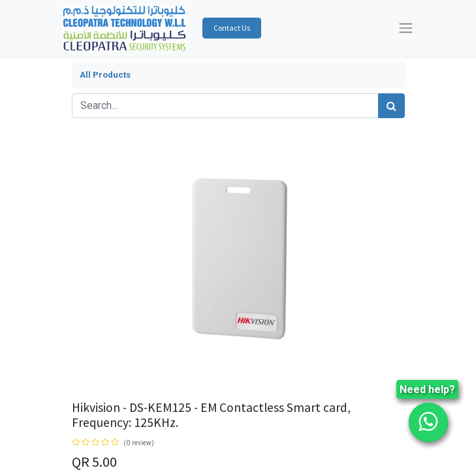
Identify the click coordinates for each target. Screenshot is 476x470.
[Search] (391, 106)
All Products (105, 75)
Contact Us (232, 28)
